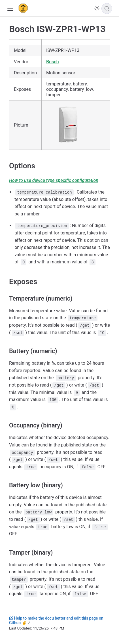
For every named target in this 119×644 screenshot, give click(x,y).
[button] (10, 8)
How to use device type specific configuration (54, 180)
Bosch (53, 62)
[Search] (107, 9)
